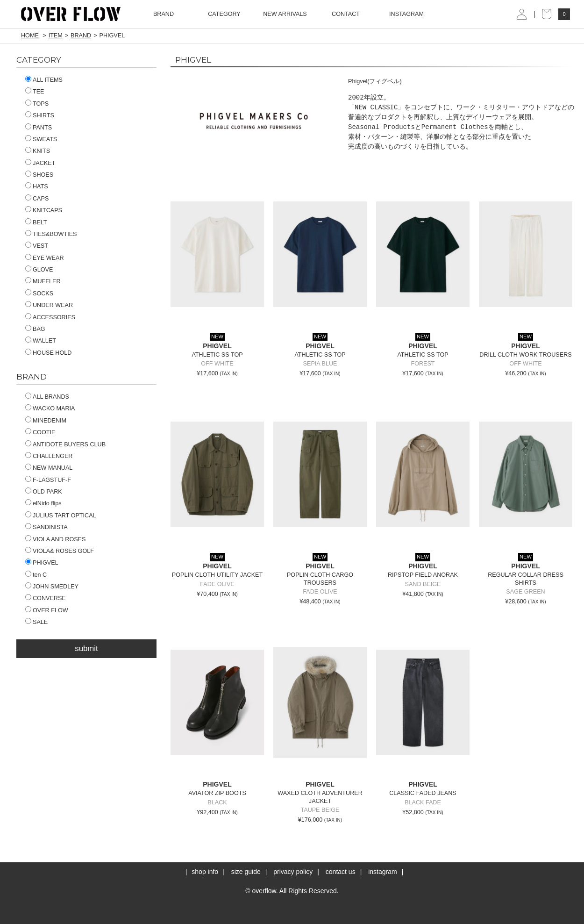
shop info (205, 872)
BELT (36, 222)
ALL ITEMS (44, 80)
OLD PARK (44, 492)
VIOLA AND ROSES (55, 539)
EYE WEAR (44, 258)
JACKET (40, 163)
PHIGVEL (42, 563)
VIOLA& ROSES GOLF (60, 551)
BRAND (81, 36)
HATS (37, 186)
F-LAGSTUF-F (48, 480)
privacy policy (293, 872)
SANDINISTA (46, 527)
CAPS (37, 199)
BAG (35, 329)
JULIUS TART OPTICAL (61, 516)
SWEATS (41, 139)
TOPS (37, 104)
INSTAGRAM (406, 14)
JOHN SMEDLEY (52, 587)
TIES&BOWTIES (51, 234)
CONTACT (346, 14)
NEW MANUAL (49, 468)
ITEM (56, 36)
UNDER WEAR (49, 305)
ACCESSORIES (50, 317)
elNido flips (43, 503)
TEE (35, 92)
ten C (36, 575)
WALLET (41, 341)
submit (86, 648)
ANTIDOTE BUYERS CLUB (65, 444)
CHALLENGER (49, 456)
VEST (37, 246)
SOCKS (39, 294)
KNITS (38, 151)
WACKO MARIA (50, 408)
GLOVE (39, 270)
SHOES (39, 175)
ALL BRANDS (47, 397)
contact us (341, 872)
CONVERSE (46, 598)
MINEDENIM (46, 421)
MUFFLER (43, 281)
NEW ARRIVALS (285, 14)
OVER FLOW (47, 610)
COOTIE (40, 432)
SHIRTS (40, 115)
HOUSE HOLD (48, 353)
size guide (246, 872)
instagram (382, 872)
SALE (36, 622)
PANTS (39, 128)
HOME (30, 36)
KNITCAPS (44, 210)
